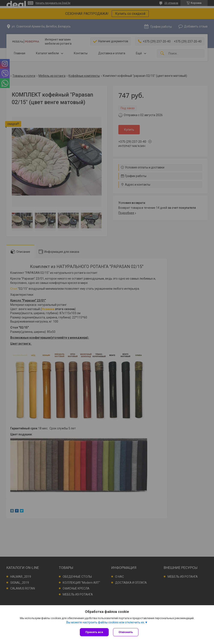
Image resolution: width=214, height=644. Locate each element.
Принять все (94, 632)
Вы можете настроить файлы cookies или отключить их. (106, 622)
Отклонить (126, 632)
